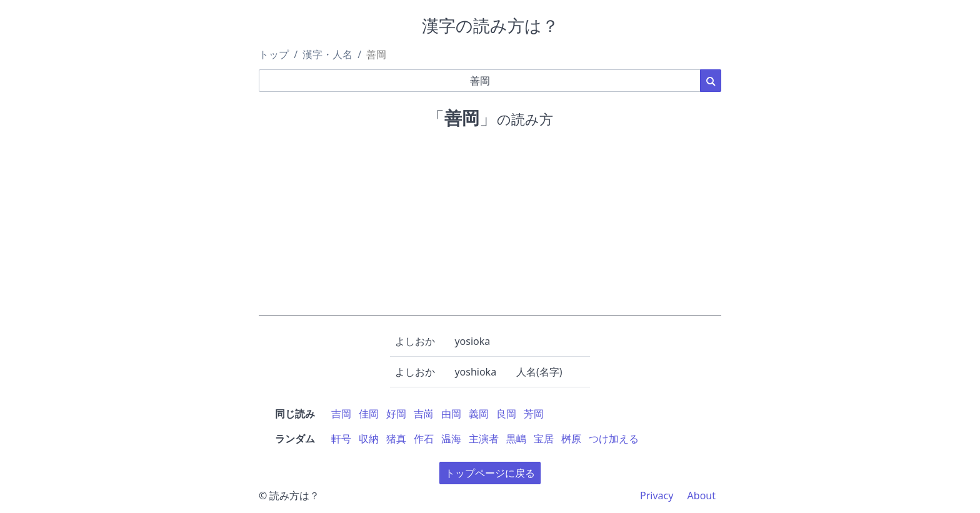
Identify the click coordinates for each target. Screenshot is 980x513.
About (702, 496)
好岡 (396, 414)
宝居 (544, 439)
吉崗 (424, 414)
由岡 (451, 414)
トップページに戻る (490, 473)
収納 (369, 439)
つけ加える (614, 439)
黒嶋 (516, 439)
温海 (451, 439)
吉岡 (341, 414)
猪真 (396, 439)
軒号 (341, 439)
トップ (274, 54)
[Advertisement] (490, 229)
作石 (424, 439)
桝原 (571, 439)
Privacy (657, 496)
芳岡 (534, 414)
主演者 (484, 439)
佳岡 (369, 414)
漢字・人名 (327, 54)
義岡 (479, 414)
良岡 (506, 414)
